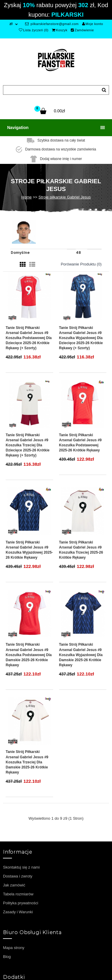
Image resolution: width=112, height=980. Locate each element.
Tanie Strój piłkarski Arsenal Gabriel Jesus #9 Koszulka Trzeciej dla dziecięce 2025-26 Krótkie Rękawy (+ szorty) (28, 445)
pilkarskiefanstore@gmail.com (52, 24)
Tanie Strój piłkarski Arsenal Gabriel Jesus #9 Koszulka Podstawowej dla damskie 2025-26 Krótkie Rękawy (29, 655)
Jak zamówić (14, 885)
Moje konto (93, 24)
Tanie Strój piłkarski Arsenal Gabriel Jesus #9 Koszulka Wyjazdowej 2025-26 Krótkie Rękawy (29, 550)
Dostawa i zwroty (18, 876)
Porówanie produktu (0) (81, 264)
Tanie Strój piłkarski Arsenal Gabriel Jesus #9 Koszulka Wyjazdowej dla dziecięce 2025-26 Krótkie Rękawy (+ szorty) (81, 338)
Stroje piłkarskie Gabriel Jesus (65, 197)
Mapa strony (14, 948)
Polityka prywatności (21, 903)
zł (11, 24)
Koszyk (60, 30)
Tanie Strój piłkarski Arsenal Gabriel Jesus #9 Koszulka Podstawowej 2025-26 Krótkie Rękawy (80, 443)
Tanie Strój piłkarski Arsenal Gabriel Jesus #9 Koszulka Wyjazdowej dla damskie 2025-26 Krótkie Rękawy (81, 655)
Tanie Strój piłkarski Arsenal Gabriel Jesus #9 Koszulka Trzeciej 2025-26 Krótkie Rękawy (81, 550)
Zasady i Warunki (18, 912)
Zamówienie (82, 30)
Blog (7, 957)
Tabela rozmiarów (18, 894)
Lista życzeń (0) (34, 30)
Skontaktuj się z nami (21, 867)
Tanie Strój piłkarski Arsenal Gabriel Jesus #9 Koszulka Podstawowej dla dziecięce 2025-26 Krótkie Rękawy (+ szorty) (29, 338)
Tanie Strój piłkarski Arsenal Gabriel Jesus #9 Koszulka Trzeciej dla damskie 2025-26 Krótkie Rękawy (27, 762)
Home (26, 197)
